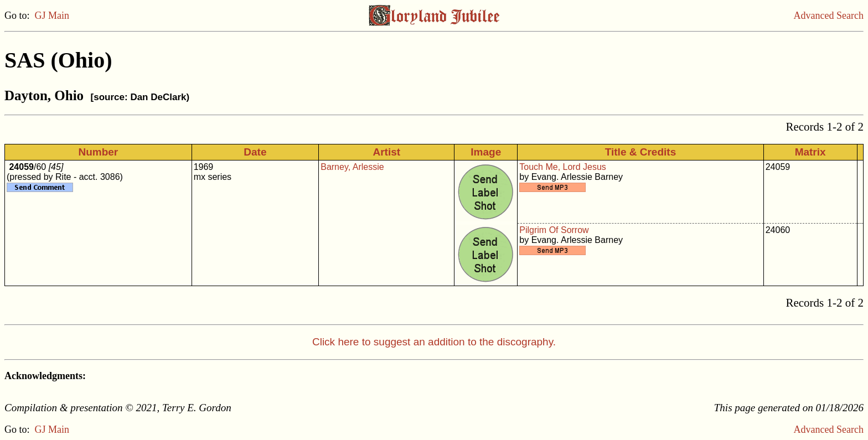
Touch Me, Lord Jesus (563, 167)
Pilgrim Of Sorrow (554, 230)
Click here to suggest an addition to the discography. (434, 342)
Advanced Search (829, 15)
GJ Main (52, 15)
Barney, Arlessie (352, 167)
